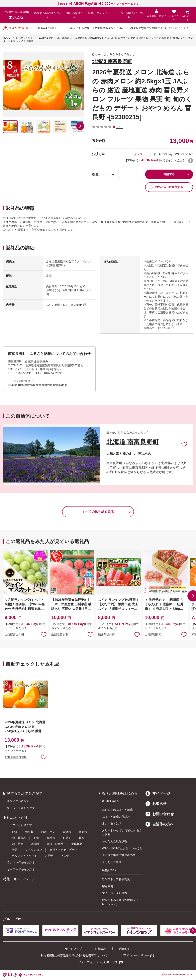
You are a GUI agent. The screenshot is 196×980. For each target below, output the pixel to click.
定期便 (49, 856)
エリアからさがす (18, 801)
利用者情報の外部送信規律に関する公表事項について (74, 955)
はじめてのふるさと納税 (117, 810)
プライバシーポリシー (135, 955)
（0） (119, 127)
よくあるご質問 (112, 862)
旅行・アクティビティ (63, 850)
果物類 (67, 832)
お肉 (15, 832)
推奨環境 (100, 949)
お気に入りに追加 (184, 444)
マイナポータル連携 (115, 893)
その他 (65, 856)
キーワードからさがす (21, 808)
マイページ (158, 793)
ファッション (34, 850)
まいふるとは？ (112, 823)
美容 (15, 850)
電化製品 (77, 844)
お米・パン (48, 832)
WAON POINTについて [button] (191, 161)
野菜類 (83, 832)
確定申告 (108, 886)
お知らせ (156, 804)
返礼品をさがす (75, 15)
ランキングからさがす (21, 862)
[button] (80, 126)
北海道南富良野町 (16, 757)
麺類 (81, 838)
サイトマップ (73, 949)
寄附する (169, 174)
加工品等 (18, 844)
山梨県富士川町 (14, 634)
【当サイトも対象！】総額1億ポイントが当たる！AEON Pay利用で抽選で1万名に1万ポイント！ (128, 28)
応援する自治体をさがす (48, 15)
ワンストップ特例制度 (116, 879)
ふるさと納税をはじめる (129, 15)
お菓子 (67, 838)
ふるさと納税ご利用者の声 (119, 855)
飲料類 (51, 838)
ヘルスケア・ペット (25, 856)
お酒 (36, 838)
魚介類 (29, 832)
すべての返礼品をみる (98, 512)
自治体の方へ (160, 824)
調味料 (35, 844)
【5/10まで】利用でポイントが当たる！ (96, 4)
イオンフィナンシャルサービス (98, 962)
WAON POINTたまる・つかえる (122, 848)
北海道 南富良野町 (112, 61)
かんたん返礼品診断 (115, 841)
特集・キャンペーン (99, 15)
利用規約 (125, 949)
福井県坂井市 (106, 634)
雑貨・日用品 (55, 844)
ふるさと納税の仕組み (116, 817)
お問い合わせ (160, 814)
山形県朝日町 (153, 634)
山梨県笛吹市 (60, 634)
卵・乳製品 (19, 838)
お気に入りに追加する (166, 187)
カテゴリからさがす (20, 825)
